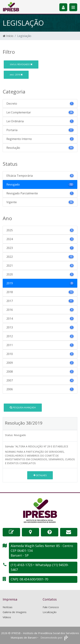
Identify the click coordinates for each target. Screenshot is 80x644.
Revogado (21, 64)
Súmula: (10, 446)
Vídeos (7, 617)
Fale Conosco (51, 607)
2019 (16, 75)
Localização (50, 612)
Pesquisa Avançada (23, 407)
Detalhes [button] (40, 475)
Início (8, 36)
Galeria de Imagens (15, 612)
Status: (9, 435)
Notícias (8, 607)
